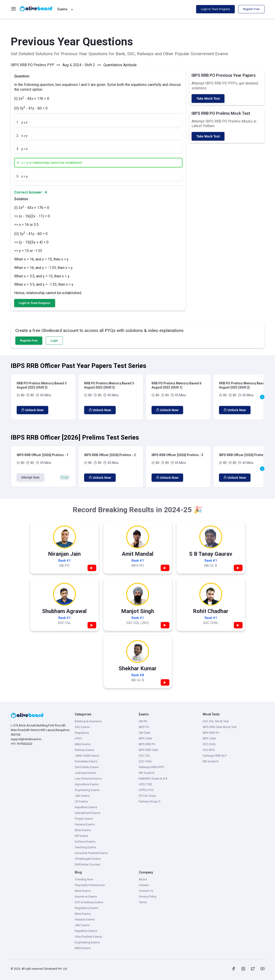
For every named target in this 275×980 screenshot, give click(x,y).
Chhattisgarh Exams (88, 859)
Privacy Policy (148, 897)
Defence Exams (85, 842)
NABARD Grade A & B (153, 779)
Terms (143, 902)
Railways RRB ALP (215, 756)
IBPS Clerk (145, 738)
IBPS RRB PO (147, 744)
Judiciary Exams (85, 773)
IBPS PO (144, 727)
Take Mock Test (208, 99)
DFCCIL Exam (147, 796)
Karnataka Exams (86, 761)
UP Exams (81, 801)
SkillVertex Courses (87, 864)
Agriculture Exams (87, 784)
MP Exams (81, 836)
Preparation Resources (90, 885)
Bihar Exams (83, 830)
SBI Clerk (145, 733)
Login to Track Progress (215, 9)
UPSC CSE (145, 784)
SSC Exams (82, 727)
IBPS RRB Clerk (148, 750)
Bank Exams (83, 891)
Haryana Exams (85, 824)
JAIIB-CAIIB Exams (87, 756)
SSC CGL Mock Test (216, 721)
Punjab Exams (84, 819)
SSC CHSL (146, 761)
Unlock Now (32, 410)
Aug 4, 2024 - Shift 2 (79, 65)
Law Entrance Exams (88, 779)
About (143, 879)
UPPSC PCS (146, 790)
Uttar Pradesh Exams (88, 937)
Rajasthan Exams (86, 807)
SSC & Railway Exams (89, 902)
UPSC (78, 738)
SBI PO (143, 721)
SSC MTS (209, 750)
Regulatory (82, 733)
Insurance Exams (86, 897)
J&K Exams (82, 796)
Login (54, 341)
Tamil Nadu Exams (87, 767)
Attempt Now (30, 477)
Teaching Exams (85, 847)
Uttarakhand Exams (88, 813)
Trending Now (84, 879)
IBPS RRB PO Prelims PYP (32, 65)
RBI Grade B (147, 773)
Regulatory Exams (87, 908)
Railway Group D (150, 801)
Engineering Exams (87, 790)
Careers (144, 885)
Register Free (251, 9)
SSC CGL (145, 756)
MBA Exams (83, 744)
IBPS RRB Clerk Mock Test (220, 727)
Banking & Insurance (88, 721)
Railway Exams (84, 750)
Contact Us (146, 891)
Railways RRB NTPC (152, 767)
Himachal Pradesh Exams (91, 853)
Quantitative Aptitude (120, 65)
